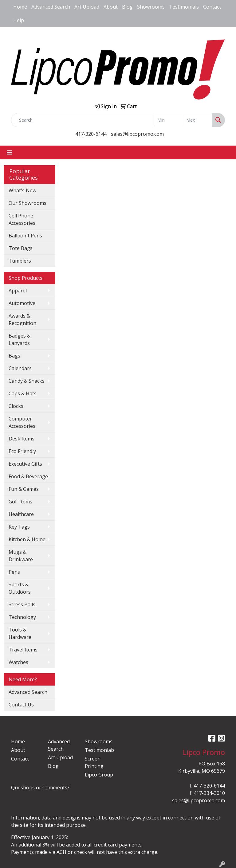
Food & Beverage (28, 476)
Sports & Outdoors (20, 588)
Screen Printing (94, 762)
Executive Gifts (25, 464)
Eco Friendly (22, 451)
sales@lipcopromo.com (137, 134)
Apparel (18, 291)
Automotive (22, 303)
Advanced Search (51, 7)
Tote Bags (21, 248)
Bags (14, 356)
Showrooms (151, 7)
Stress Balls (22, 604)
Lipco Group (99, 775)
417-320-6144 (91, 134)
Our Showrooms (28, 203)
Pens (14, 572)
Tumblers (20, 261)
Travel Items (23, 650)
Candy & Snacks (27, 381)
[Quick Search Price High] (197, 120)
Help (19, 20)
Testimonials (184, 7)
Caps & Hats (23, 393)
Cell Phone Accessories (22, 219)
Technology (22, 617)
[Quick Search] (83, 120)
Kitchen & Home (27, 539)
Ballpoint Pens (25, 236)
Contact (212, 7)
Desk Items (22, 439)
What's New (22, 190)
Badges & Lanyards (20, 339)
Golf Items (20, 502)
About (111, 7)
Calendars (20, 368)
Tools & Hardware (20, 633)
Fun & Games (24, 489)
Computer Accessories (22, 422)
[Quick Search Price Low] (169, 120)
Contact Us (21, 705)
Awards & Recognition (22, 319)
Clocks (16, 406)
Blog (127, 7)
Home (20, 7)
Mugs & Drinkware (21, 556)
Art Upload (87, 7)
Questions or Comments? (40, 788)
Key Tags (19, 527)
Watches (18, 662)
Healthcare (21, 514)
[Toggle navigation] (10, 152)
